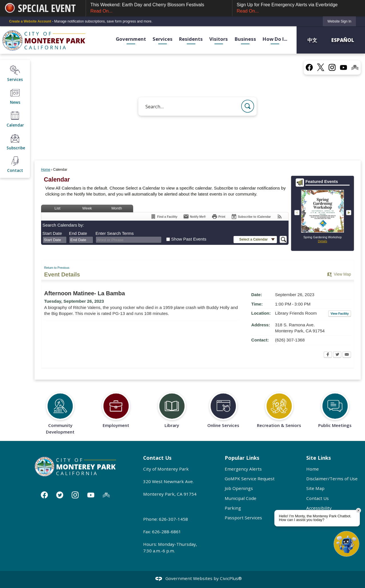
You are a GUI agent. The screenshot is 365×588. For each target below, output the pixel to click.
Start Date (52, 233)
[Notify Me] (194, 216)
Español (343, 40)
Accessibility (319, 508)
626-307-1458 (173, 519)
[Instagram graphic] (332, 67)
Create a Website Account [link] (30, 21)
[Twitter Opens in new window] (337, 355)
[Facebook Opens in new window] (328, 355)
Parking (233, 508)
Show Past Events (189, 239)
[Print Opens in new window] (218, 216)
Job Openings (239, 488)
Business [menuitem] (245, 39)
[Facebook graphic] (309, 67)
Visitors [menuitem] (219, 39)
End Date (78, 233)
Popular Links (242, 458)
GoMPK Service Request (250, 479)
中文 (313, 40)
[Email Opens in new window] (347, 355)
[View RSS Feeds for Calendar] (280, 216)
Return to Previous (57, 268)
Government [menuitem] (131, 39)
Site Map (315, 488)
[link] (339, 21)
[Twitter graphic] (60, 495)
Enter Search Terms (115, 233)
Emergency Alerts (243, 469)
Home (46, 170)
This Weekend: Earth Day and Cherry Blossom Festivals (159, 8)
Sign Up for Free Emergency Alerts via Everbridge (299, 8)
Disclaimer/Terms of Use (332, 479)
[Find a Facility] (164, 216)
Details (323, 241)
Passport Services (243, 518)
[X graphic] (321, 67)
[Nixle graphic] (106, 495)
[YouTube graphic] (343, 67)
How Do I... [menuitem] (275, 39)
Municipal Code (241, 498)
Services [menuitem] (163, 39)
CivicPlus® (231, 579)
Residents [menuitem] (191, 39)
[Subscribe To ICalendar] (251, 216)
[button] (248, 106)
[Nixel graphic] (355, 67)
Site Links (319, 458)
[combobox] (55, 240)
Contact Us (318, 498)
